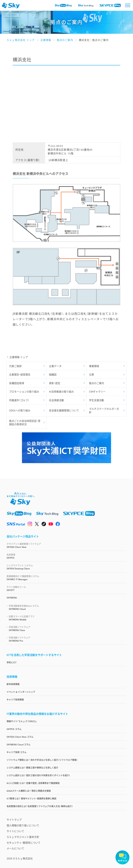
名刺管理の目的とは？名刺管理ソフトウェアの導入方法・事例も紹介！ (40, 806)
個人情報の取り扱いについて (23, 825)
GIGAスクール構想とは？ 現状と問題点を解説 (29, 791)
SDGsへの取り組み (20, 410)
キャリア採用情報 (15, 700)
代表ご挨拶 (15, 366)
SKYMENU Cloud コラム (19, 745)
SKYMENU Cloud (68, 607)
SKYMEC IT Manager (66, 578)
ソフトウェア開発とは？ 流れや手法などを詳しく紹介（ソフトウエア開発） (42, 760)
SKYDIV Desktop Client (66, 567)
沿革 (92, 374)
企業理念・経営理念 (20, 374)
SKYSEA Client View (66, 545)
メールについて (15, 848)
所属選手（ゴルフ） (19, 400)
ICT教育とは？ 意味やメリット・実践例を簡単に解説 (31, 799)
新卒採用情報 (13, 684)
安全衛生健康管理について (64, 410)
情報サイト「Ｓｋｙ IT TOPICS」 (22, 721)
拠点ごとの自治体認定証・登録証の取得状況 (25, 423)
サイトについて (15, 831)
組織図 (53, 374)
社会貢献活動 (56, 400)
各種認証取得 (17, 383)
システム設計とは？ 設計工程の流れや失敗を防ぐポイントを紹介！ (38, 775)
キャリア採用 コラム (17, 752)
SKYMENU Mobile (68, 618)
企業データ (55, 366)
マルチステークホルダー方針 (104, 411)
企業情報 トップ (19, 357)
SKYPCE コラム (14, 729)
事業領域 (94, 366)
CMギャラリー (97, 392)
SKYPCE (66, 556)
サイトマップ (14, 820)
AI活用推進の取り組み (61, 392)
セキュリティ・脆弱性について (24, 843)
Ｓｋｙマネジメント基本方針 (23, 837)
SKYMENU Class (68, 629)
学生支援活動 (97, 400)
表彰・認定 (55, 383)
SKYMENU (12, 598)
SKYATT (66, 589)
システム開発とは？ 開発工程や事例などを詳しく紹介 (32, 768)
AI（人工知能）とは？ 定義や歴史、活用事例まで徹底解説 (33, 783)
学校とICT (12, 662)
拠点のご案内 (97, 383)
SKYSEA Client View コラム (20, 737)
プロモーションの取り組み (24, 392)
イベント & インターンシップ (21, 692)
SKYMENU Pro (68, 639)
